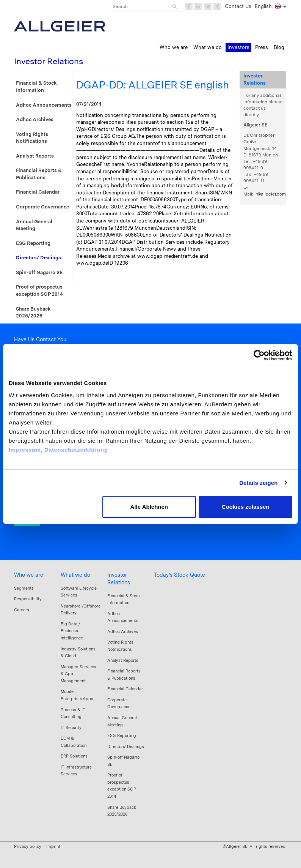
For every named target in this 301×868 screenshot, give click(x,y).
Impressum (25, 450)
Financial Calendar (38, 192)
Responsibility (28, 599)
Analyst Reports (35, 156)
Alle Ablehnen (149, 507)
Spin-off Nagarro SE (39, 272)
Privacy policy (28, 846)
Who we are (29, 575)
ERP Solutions (74, 756)
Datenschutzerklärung (76, 450)
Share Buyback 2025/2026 (33, 312)
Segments (24, 588)
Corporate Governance (42, 207)
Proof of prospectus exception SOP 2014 (39, 290)
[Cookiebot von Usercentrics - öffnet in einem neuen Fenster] (259, 355)
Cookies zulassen (246, 507)
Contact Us (238, 6)
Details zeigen (258, 483)
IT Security (71, 728)
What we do (75, 575)
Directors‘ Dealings (38, 258)
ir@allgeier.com (270, 194)
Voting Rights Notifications (32, 138)
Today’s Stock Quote (180, 575)
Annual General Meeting (34, 225)
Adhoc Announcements (44, 105)
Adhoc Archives (35, 119)
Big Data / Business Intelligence (72, 631)
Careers (22, 610)
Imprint (53, 846)
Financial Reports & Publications (39, 174)
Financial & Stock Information (36, 87)
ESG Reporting (33, 243)
